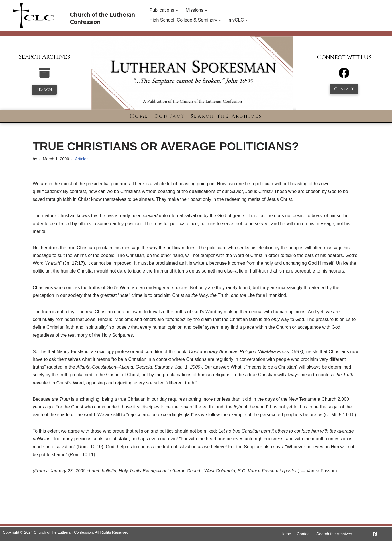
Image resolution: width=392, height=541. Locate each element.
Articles (82, 159)
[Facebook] (344, 76)
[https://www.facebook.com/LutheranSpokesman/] (375, 534)
